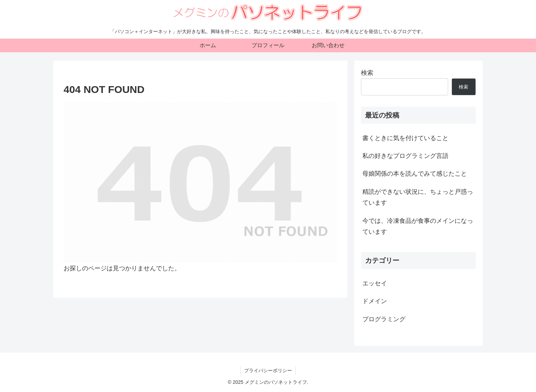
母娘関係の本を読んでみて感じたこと (415, 174)
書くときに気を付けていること (405, 138)
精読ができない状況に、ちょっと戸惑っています (418, 197)
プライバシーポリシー (268, 370)
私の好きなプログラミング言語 (405, 156)
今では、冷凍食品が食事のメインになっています (418, 226)
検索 (367, 73)
